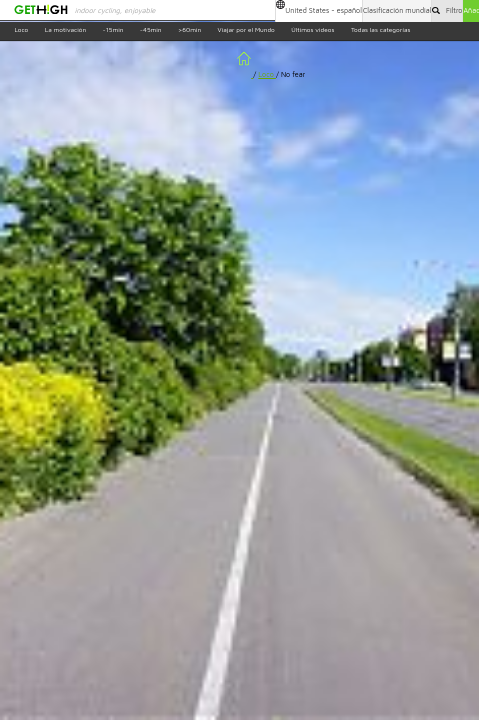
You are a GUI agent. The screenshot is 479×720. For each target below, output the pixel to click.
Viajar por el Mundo (246, 30)
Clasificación (397, 10)
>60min (189, 30)
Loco (21, 30)
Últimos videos (312, 30)
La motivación (65, 30)
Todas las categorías (381, 30)
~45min (151, 30)
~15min (113, 30)
